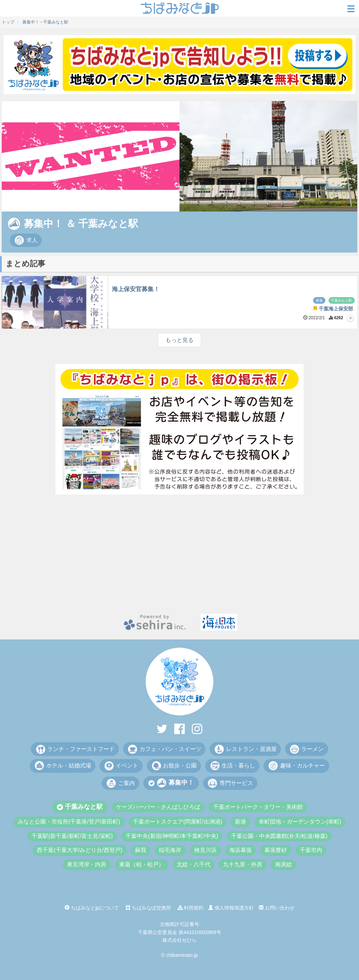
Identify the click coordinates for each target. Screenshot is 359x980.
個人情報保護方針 (231, 908)
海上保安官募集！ (136, 289)
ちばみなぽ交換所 (148, 908)
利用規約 (191, 908)
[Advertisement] (179, 554)
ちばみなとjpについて (92, 908)
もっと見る (179, 340)
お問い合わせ (277, 908)
